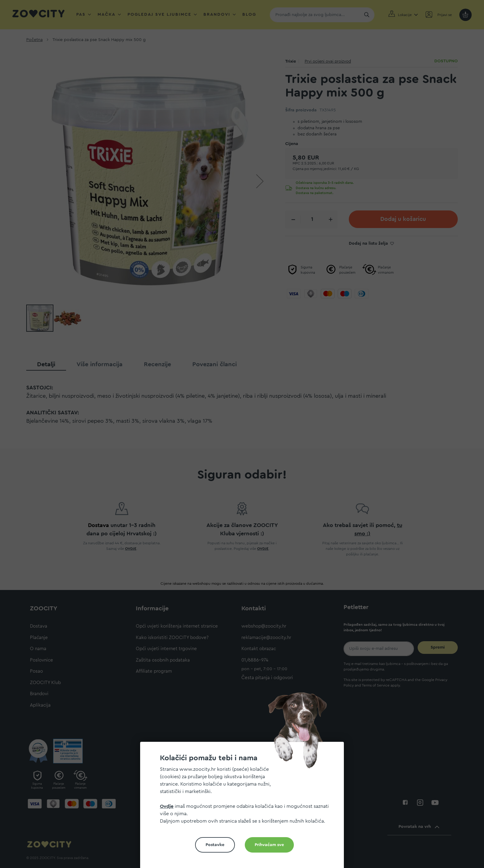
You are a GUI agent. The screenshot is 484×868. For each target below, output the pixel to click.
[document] (244, 807)
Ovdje (167, 806)
